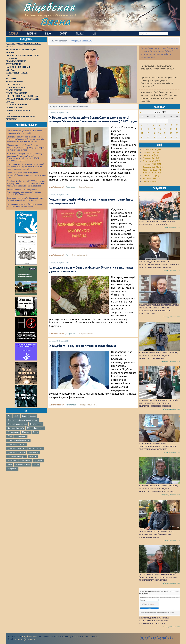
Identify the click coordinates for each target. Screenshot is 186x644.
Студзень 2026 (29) (152, 158)
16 (177, 129)
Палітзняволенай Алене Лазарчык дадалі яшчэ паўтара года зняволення (25, 205)
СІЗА (10, 436)
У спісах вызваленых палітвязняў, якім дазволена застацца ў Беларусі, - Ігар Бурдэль (158, 355)
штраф (36, 465)
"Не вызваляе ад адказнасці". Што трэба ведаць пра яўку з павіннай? (24, 132)
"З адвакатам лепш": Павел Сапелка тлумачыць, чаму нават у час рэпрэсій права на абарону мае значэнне (26, 148)
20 (159, 133)
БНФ (17, 416)
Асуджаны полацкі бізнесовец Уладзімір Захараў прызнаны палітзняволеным (156, 534)
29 (171, 137)
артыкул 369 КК (36, 448)
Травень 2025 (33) (151, 182)
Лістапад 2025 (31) (152, 164)
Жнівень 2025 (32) (152, 173)
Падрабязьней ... (87, 187)
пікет (10, 465)
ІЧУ (9, 416)
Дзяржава (70, 187)
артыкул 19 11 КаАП (16, 444)
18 (148, 133)
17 (142, 133)
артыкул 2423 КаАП (16, 453)
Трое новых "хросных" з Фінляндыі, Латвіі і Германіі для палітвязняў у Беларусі (26, 199)
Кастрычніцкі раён (16, 428)
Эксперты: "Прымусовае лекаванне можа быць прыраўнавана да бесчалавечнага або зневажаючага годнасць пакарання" (25, 139)
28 (165, 137)
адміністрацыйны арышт (18, 440)
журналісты (33, 453)
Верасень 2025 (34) (152, 170)
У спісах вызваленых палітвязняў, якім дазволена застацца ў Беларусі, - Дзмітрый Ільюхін (158, 403)
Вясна (57, 22)
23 (177, 133)
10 (142, 129)
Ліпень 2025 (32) (151, 176)
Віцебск (11, 420)
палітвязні (12, 461)
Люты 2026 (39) (150, 155)
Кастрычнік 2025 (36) (153, 167)
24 (142, 137)
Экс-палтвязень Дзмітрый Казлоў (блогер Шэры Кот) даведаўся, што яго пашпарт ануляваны (158, 577)
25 (148, 137)
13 (159, 129)
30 (177, 137)
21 (165, 133)
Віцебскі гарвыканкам (17, 424)
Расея (35, 432)
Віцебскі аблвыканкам (27, 420)
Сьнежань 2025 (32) (152, 161)
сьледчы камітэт (22, 465)
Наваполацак (13, 432)
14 (165, 129)
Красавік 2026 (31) (152, 150)
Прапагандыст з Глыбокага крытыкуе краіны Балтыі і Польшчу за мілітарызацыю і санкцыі (159, 264)
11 (148, 129)
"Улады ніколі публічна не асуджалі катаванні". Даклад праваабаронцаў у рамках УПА (26, 175)
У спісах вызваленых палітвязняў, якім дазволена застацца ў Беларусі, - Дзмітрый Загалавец (158, 489)
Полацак (26, 432)
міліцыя (33, 457)
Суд (67, 255)
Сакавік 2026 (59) (151, 153)
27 (159, 137)
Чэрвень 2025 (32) (151, 179)
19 (154, 133)
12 (154, 129)
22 (171, 133)
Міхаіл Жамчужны (35, 428)
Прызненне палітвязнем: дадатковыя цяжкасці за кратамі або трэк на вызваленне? (157, 446)
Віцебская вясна (30, 637)
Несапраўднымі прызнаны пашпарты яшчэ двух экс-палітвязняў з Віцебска (154, 621)
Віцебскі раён (36, 424)
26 (154, 137)
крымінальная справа (17, 457)
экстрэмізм (12, 469)
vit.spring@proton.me (25, 639)
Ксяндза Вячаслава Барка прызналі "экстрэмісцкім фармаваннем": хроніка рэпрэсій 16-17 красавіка (24, 192)
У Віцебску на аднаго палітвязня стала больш (83, 346)
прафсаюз (38, 461)
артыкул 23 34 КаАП (16, 448)
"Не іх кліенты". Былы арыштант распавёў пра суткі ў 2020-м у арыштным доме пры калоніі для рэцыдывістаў (25, 167)
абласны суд (21, 436)
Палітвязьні (71, 405)
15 (171, 129)
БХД (24, 416)
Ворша (33, 416)
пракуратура (25, 461)
